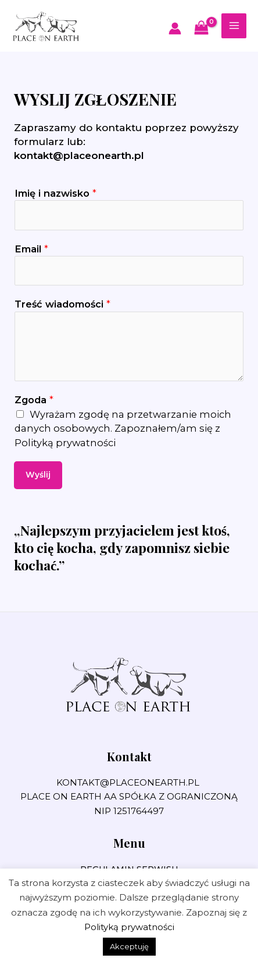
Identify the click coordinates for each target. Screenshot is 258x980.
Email (31, 249)
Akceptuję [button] (129, 946)
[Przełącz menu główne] (234, 26)
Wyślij (38, 475)
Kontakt (129, 756)
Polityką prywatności (65, 443)
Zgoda (34, 400)
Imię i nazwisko (55, 193)
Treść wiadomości (62, 304)
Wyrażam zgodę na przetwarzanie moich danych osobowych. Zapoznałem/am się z (123, 428)
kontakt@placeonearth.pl (79, 156)
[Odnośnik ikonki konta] (175, 28)
